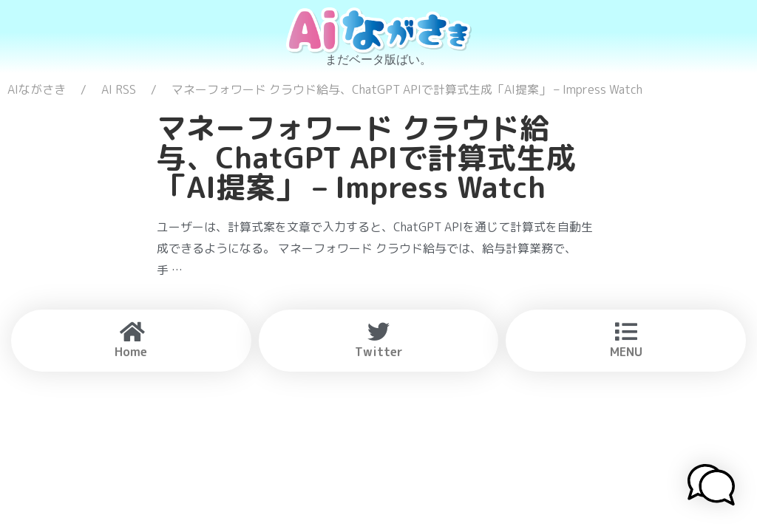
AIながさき (37, 89)
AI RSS (119, 89)
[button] (711, 487)
